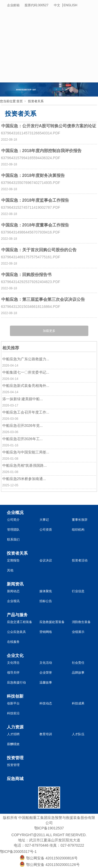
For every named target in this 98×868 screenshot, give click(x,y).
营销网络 (46, 632)
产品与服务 (17, 615)
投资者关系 (36, 101)
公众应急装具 (16, 632)
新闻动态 (13, 591)
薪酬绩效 (13, 744)
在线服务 (13, 642)
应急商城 (15, 779)
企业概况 (15, 513)
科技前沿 (13, 713)
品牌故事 (78, 673)
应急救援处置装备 (52, 622)
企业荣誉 (46, 673)
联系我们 (13, 540)
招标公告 (46, 601)
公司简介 (13, 520)
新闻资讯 (15, 584)
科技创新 (15, 696)
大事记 (44, 520)
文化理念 (13, 663)
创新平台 (13, 703)
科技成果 (78, 703)
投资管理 (15, 758)
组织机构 (78, 530)
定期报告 (13, 560)
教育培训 (46, 734)
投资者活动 (80, 560)
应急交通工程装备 (20, 622)
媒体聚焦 (46, 591)
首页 (20, 101)
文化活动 (46, 663)
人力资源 (15, 727)
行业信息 (78, 591)
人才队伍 (78, 734)
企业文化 (15, 656)
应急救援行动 (16, 683)
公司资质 (46, 530)
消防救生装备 (81, 622)
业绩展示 (78, 632)
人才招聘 (13, 734)
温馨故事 (46, 683)
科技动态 (46, 703)
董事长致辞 (80, 520)
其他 (10, 570)
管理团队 (13, 530)
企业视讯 (13, 601)
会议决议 (46, 560)
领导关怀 (13, 673)
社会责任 (78, 663)
